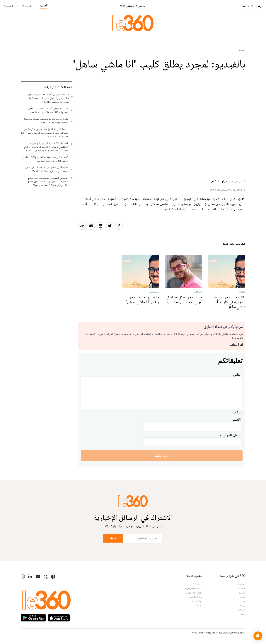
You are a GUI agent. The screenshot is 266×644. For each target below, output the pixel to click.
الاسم (237, 419)
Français (27, 6)
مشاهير (242, 610)
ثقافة (242, 51)
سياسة (242, 584)
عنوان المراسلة (230, 435)
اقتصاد (242, 588)
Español (8, 6)
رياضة (243, 605)
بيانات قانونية (196, 597)
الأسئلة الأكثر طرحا (194, 588)
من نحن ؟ (198, 584)
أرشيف (199, 605)
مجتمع (242, 593)
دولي (243, 614)
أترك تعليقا (162, 456)
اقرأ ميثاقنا (236, 345)
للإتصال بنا (197, 601)
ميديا (243, 601)
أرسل (113, 538)
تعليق (237, 374)
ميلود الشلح (219, 181)
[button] (258, 636)
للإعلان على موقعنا (193, 593)
